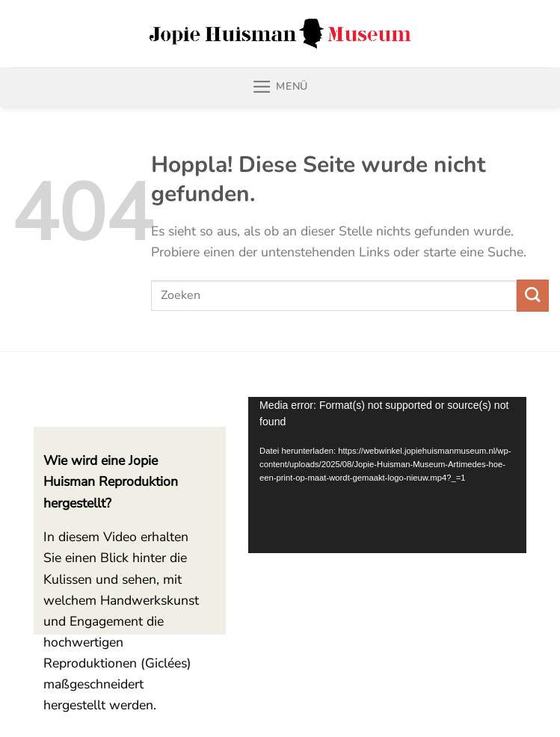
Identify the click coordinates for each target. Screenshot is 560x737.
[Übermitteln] (533, 296)
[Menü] (280, 87)
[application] (387, 475)
